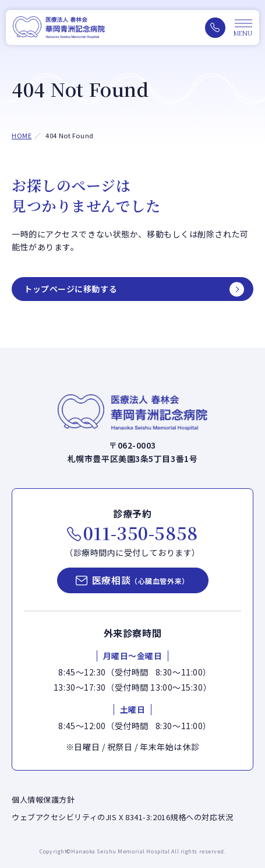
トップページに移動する (70, 289)
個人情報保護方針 (43, 799)
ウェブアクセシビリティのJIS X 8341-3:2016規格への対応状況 (123, 817)
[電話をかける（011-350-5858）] (215, 28)
